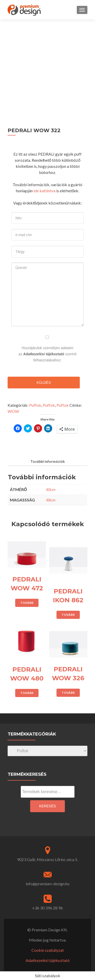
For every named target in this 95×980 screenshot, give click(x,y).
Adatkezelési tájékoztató (44, 354)
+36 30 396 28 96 (48, 908)
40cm (51, 489)
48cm (51, 500)
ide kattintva (44, 191)
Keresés (47, 806)
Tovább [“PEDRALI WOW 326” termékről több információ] (68, 693)
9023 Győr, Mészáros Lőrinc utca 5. (48, 859)
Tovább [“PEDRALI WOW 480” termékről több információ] (27, 693)
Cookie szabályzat (48, 950)
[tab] (48, 461)
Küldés (44, 383)
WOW (13, 411)
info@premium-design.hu (48, 884)
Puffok (35, 405)
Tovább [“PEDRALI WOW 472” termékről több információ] (27, 603)
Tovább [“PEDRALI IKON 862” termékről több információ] (68, 615)
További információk (48, 461)
